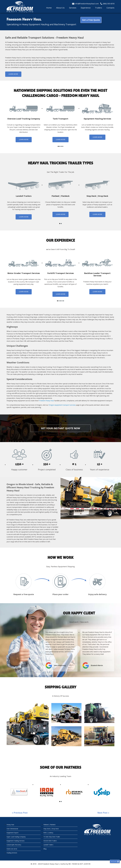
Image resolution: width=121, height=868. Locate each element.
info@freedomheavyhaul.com (87, 4)
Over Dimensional (12, 829)
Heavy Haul (10, 825)
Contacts (110, 8)
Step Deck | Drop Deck (51, 829)
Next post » (103, 813)
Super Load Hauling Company (16, 837)
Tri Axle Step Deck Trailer (52, 837)
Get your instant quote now (60, 428)
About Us (60, 8)
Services (73, 8)
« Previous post (20, 813)
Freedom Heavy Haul (47, 401)
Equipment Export (13, 833)
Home (49, 8)
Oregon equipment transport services (62, 405)
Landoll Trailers (48, 845)
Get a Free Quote (91, 20)
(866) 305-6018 (109, 4)
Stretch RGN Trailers (50, 841)
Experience (86, 8)
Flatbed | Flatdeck (49, 825)
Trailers (99, 8)
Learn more (13, 74)
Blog (45, 849)
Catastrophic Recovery (14, 845)
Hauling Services (12, 853)
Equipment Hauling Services (16, 841)
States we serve (12, 849)
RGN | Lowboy (48, 833)
